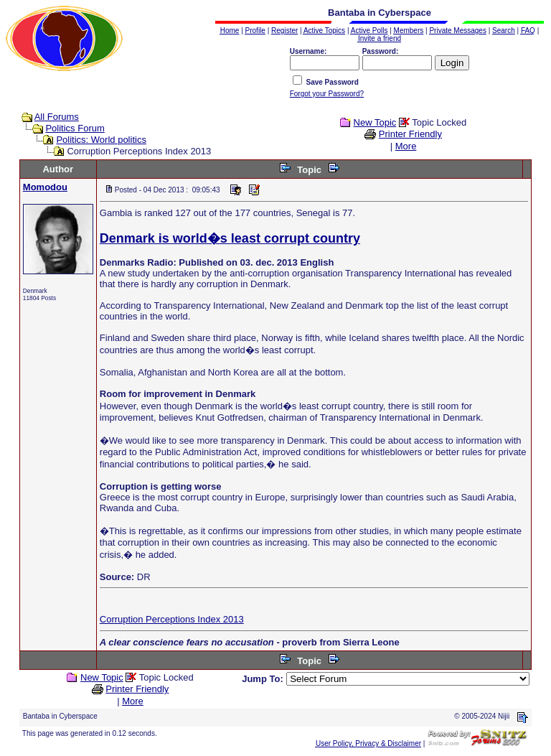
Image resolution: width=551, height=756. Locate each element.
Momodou (45, 187)
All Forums (57, 117)
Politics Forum (75, 128)
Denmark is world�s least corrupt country (230, 238)
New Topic (375, 122)
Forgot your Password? (327, 94)
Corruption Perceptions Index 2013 (172, 619)
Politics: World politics (101, 140)
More (406, 146)
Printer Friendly (410, 134)
